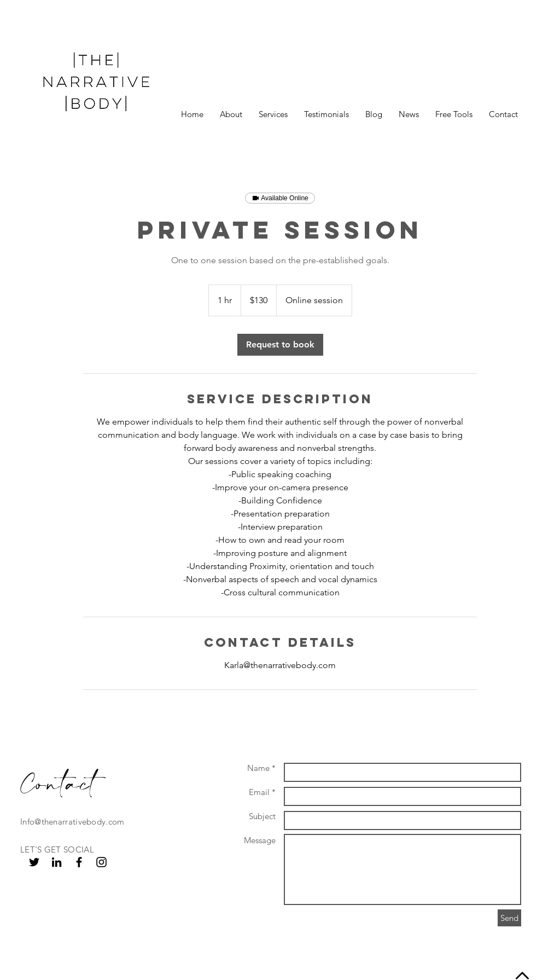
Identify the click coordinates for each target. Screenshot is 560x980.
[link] (280, 345)
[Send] (509, 918)
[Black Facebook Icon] (79, 862)
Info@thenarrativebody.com (72, 822)
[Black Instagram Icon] (101, 862)
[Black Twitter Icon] (34, 862)
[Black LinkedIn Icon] (57, 862)
